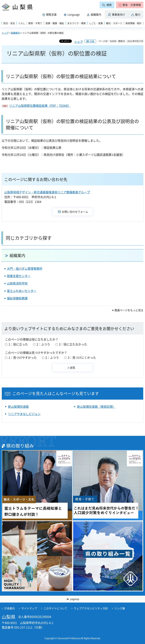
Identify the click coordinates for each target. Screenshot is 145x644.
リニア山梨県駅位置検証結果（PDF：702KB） (40, 106)
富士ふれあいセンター (22, 291)
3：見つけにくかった (82, 358)
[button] (130, 5)
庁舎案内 (10, 608)
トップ (5, 33)
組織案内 (15, 33)
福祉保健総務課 (17, 298)
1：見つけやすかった (23, 358)
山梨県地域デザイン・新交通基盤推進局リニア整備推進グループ (47, 192)
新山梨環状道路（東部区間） (96, 407)
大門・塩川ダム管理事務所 (25, 269)
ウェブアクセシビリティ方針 (91, 608)
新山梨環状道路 (18, 407)
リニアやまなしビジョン (24, 414)
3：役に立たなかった (73, 344)
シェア (79, 42)
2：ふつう (43, 344)
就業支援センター (19, 276)
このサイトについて (55, 608)
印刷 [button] (92, 41)
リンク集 (120, 608)
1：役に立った (18, 344)
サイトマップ (29, 608)
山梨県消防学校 (17, 283)
